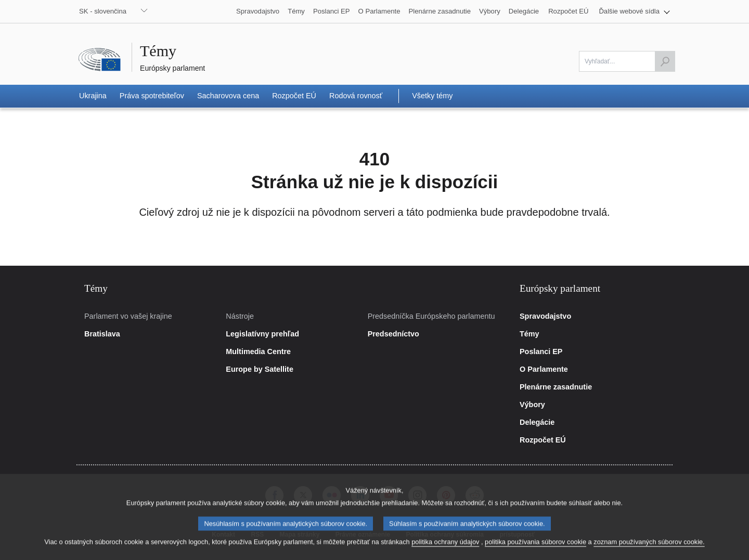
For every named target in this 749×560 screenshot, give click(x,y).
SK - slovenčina (103, 11)
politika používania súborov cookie (535, 549)
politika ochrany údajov (445, 549)
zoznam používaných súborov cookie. (649, 549)
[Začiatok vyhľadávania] (665, 61)
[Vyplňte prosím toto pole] (627, 61)
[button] (634, 11)
